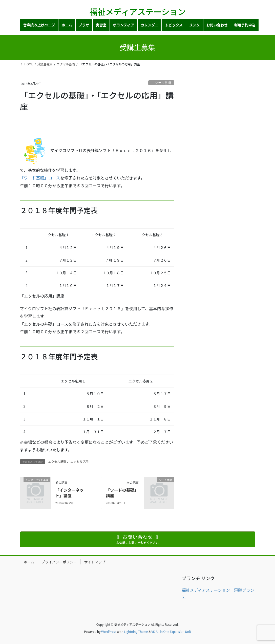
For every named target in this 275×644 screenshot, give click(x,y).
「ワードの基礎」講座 (122, 493)
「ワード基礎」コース (40, 178)
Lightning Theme (136, 631)
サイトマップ (95, 562)
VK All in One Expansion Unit (171, 631)
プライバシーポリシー (59, 562)
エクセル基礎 (161, 83)
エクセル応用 (80, 461)
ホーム (29, 562)
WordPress (109, 631)
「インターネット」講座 (70, 493)
